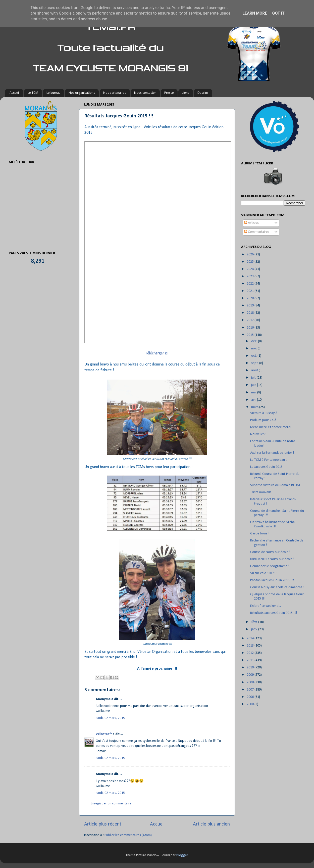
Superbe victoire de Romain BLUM (275, 485)
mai (254, 393)
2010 (251, 668)
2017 (251, 320)
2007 (251, 690)
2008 (251, 682)
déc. (255, 341)
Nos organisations (82, 93)
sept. (255, 363)
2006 (251, 697)
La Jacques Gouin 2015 (266, 467)
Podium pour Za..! (263, 420)
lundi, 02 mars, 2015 (110, 718)
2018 (251, 313)
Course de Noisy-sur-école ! (270, 552)
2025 (251, 262)
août (255, 370)
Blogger (182, 855)
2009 (251, 675)
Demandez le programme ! (270, 566)
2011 (251, 660)
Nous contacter (145, 93)
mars (255, 407)
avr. (254, 400)
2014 (251, 638)
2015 (251, 335)
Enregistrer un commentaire (111, 804)
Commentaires (257, 232)
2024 (251, 269)
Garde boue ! (260, 534)
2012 (251, 653)
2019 (251, 306)
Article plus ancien (211, 824)
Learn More (255, 13)
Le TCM (33, 93)
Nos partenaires (115, 93)
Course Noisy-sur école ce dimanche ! (277, 587)
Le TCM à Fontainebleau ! (269, 460)
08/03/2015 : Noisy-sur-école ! (272, 559)
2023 (251, 276)
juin (254, 385)
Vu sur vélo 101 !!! (264, 573)
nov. (254, 349)
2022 (251, 284)
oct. (254, 356)
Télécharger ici (157, 353)
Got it (278, 13)
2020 (251, 298)
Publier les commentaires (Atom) (128, 835)
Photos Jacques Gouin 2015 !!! (272, 580)
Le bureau (54, 93)
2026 (251, 255)
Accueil (15, 93)
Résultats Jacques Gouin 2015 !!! (274, 613)
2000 (251, 704)
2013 (251, 646)
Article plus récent (103, 824)
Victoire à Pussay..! (264, 413)
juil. (254, 378)
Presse (169, 93)
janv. (255, 629)
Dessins (203, 93)
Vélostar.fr (104, 734)
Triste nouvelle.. (262, 492)
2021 (251, 291)
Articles (251, 223)
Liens (186, 93)
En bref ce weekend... (266, 606)
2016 (251, 328)
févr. (255, 622)
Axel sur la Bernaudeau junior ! (272, 453)
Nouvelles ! (258, 434)
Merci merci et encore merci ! (271, 427)
